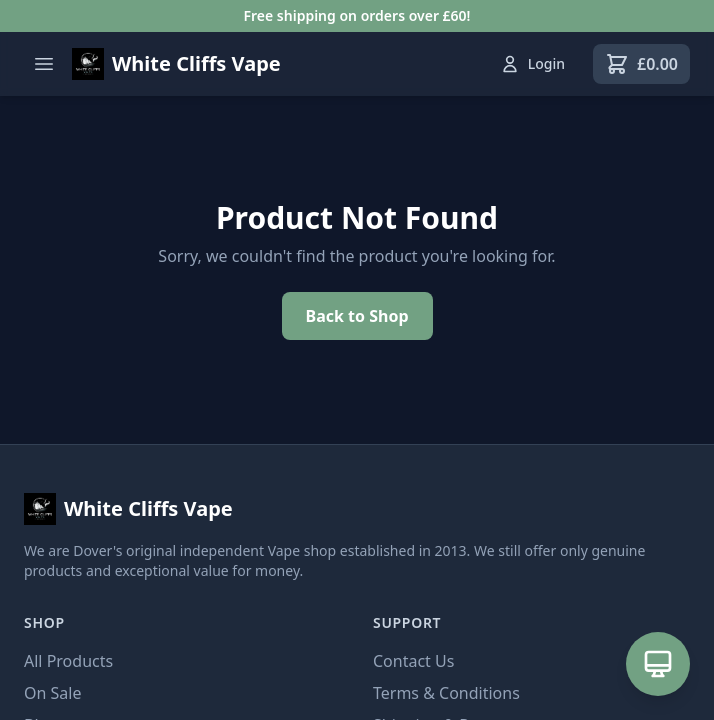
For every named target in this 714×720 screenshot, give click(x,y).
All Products (68, 661)
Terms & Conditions (446, 693)
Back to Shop (357, 316)
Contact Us (413, 661)
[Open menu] (44, 64)
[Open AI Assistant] (658, 664)
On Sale (52, 693)
